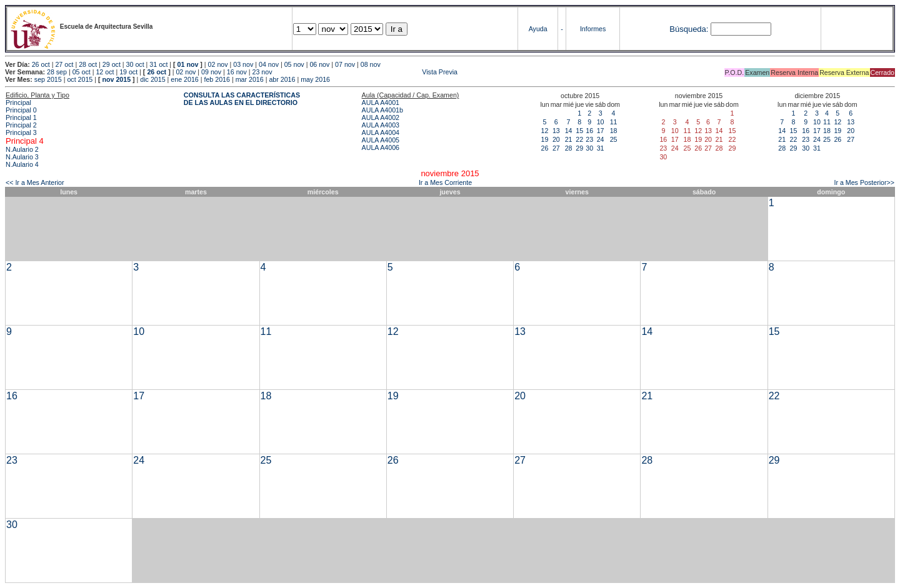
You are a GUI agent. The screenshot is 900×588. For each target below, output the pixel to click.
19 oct (128, 72)
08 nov (371, 64)
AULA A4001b (382, 110)
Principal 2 (21, 125)
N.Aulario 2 (22, 149)
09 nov (211, 72)
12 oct (105, 72)
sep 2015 (48, 79)
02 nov (218, 64)
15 (579, 131)
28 (569, 148)
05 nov (294, 64)
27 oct (64, 64)
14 (569, 131)
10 (601, 122)
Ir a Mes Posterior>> (864, 182)
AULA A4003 (381, 125)
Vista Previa (366, 72)
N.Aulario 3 (22, 157)
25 (614, 139)
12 (545, 131)
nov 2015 (116, 79)
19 (545, 139)
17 (601, 131)
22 (579, 139)
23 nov (262, 72)
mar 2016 (250, 79)
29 (579, 148)
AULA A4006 (381, 147)
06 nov (319, 64)
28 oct (88, 64)
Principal (18, 102)
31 (601, 148)
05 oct (82, 72)
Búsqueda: (689, 29)
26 (545, 148)
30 (589, 148)
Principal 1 (21, 117)
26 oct (41, 64)
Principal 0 (21, 110)
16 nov (237, 72)
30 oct (135, 64)
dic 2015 (152, 79)
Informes (593, 29)
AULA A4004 (381, 132)
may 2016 (315, 79)
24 (601, 139)
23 (589, 139)
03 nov (243, 64)
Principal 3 (21, 132)
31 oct (158, 64)
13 (556, 131)
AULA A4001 (381, 102)
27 (556, 148)
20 (556, 139)
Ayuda (538, 29)
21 (569, 139)
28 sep (57, 72)
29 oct (112, 64)
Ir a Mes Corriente (445, 182)
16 (589, 131)
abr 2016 (282, 79)
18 (614, 131)
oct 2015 (80, 79)
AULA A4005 (381, 140)
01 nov (188, 64)
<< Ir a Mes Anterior (35, 182)
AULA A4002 (381, 117)
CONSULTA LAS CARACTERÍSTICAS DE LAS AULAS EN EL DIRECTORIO (242, 99)
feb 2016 (217, 79)
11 (614, 122)
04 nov (269, 64)
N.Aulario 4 (22, 164)
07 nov (345, 64)
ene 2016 (184, 79)
